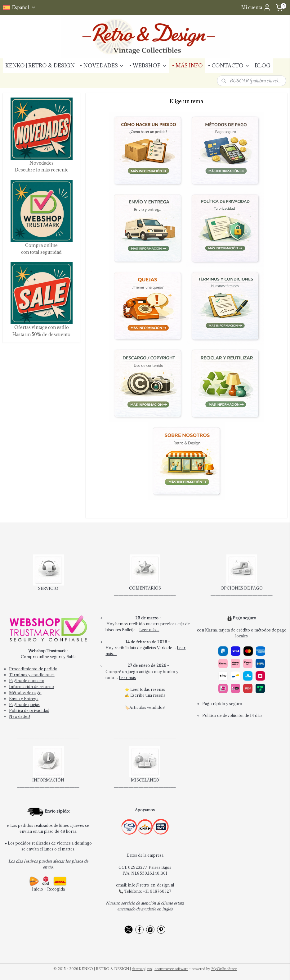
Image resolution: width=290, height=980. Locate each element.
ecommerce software (171, 969)
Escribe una (142, 695)
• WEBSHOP (148, 66)
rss (149, 969)
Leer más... (149, 630)
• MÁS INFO (187, 66)
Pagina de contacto (27, 681)
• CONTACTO (229, 66)
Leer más (127, 677)
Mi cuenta (256, 7)
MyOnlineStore (224, 969)
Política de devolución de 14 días (232, 715)
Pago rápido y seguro (222, 704)
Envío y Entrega (24, 699)
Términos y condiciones (32, 675)
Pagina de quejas (24, 704)
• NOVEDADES (102, 66)
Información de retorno (31, 686)
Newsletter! (20, 716)
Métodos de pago (25, 693)
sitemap (138, 969)
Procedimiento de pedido (33, 669)
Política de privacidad (29, 710)
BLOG (263, 66)
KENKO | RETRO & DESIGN (40, 66)
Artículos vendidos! (147, 707)
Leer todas (141, 689)
